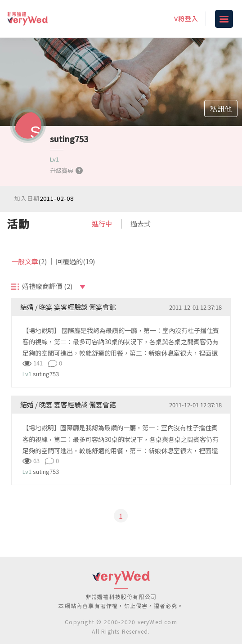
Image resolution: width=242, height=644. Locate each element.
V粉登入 (186, 18)
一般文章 (29, 261)
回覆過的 (75, 261)
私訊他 (221, 108)
